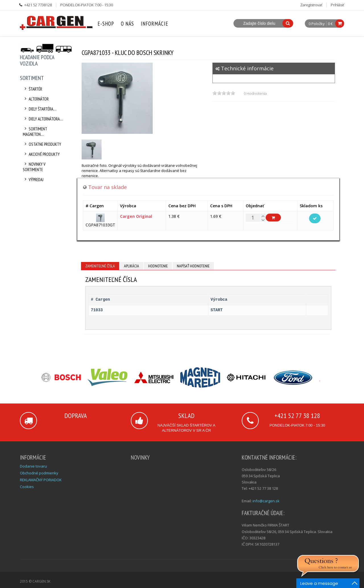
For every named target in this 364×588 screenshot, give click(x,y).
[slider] (224, 93)
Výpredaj (33, 180)
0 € (330, 24)
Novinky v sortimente (34, 167)
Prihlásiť (337, 5)
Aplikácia (132, 266)
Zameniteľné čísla (100, 266)
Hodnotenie (158, 266)
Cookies (27, 487)
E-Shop (106, 24)
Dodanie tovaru (33, 466)
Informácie (155, 24)
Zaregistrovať (311, 5)
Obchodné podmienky (39, 473)
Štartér (32, 89)
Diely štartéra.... (40, 109)
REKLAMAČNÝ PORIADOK (41, 480)
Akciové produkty (41, 154)
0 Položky (317, 24)
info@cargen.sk (266, 501)
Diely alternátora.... (43, 119)
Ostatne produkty (42, 144)
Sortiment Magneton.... (35, 132)
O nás (127, 24)
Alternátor (36, 99)
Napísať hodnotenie (193, 266)
